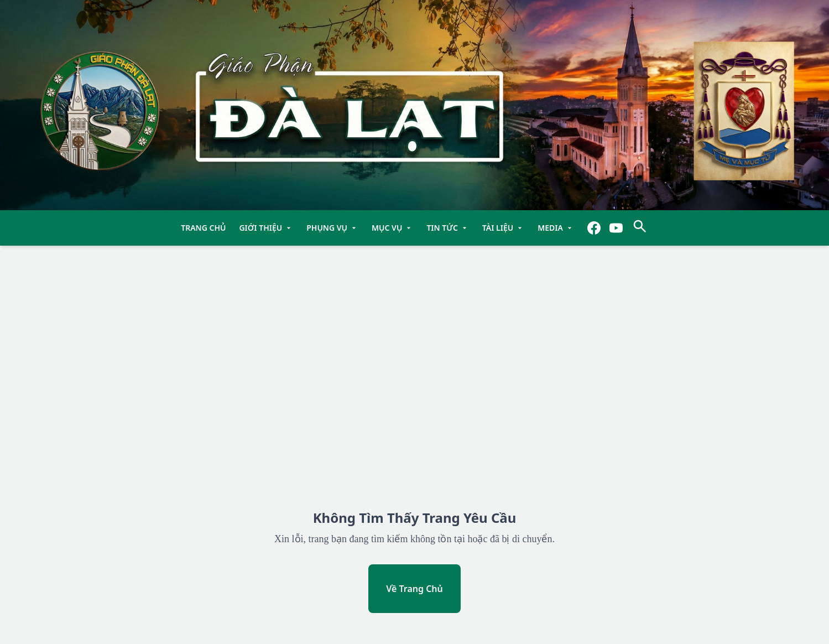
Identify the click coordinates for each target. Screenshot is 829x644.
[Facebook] (594, 228)
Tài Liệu (503, 228)
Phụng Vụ (332, 228)
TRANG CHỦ (203, 228)
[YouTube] (616, 228)
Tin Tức (447, 228)
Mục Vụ (392, 228)
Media (556, 228)
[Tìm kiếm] (640, 228)
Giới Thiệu (266, 228)
